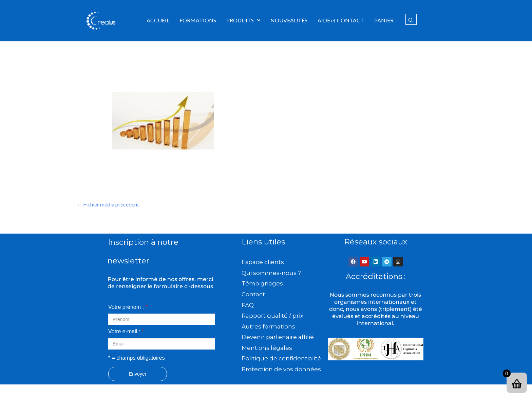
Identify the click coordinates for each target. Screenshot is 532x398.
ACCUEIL (158, 20)
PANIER (384, 20)
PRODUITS (243, 20)
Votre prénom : (128, 307)
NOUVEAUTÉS (289, 20)
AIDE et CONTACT (341, 20)
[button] (243, 20)
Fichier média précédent (108, 204)
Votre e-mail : (126, 331)
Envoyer (138, 374)
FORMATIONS (198, 20)
